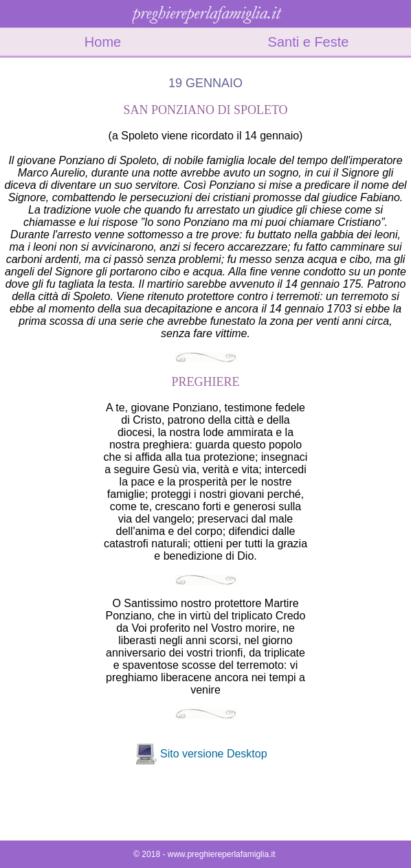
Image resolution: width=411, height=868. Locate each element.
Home (103, 42)
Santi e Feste (309, 42)
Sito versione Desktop (214, 754)
